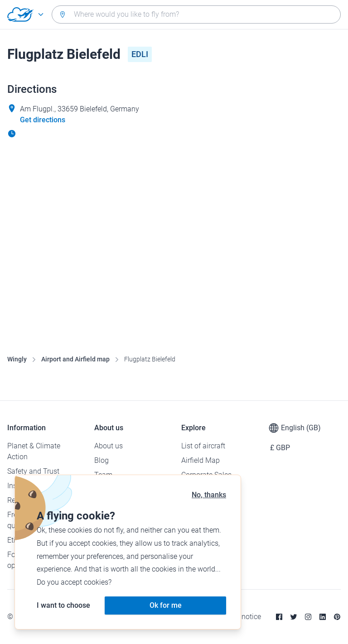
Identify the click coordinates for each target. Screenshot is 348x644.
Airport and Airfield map (75, 359)
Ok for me (166, 605)
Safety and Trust (33, 471)
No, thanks (209, 495)
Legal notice (242, 617)
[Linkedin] (323, 617)
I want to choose (63, 605)
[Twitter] (294, 617)
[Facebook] (279, 617)
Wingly (17, 359)
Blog (101, 460)
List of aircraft (203, 446)
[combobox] (196, 14)
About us (109, 446)
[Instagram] (308, 617)
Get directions (43, 120)
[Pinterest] (337, 617)
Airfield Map (201, 460)
